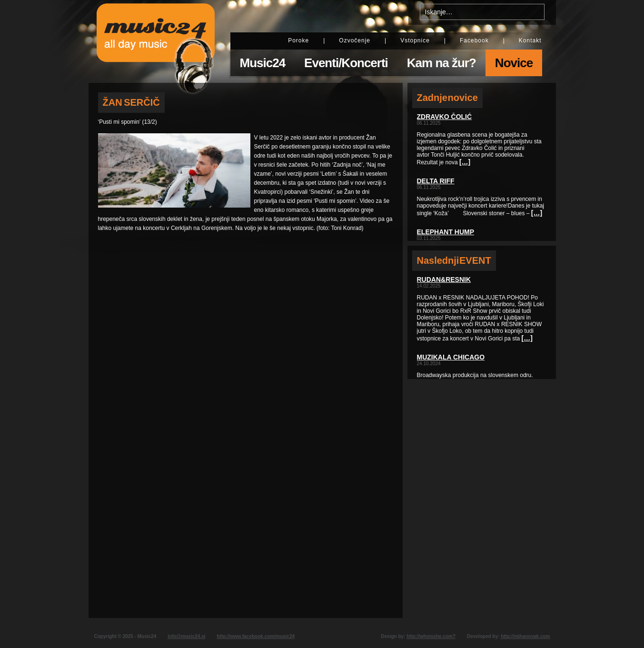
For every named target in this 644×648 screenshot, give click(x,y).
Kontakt (530, 40)
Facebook (474, 40)
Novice (514, 63)
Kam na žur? (441, 63)
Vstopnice (415, 40)
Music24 (263, 63)
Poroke (298, 40)
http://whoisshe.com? (431, 636)
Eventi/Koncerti (346, 63)
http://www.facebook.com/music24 (256, 636)
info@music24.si (186, 636)
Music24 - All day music (156, 41)
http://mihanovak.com (525, 636)
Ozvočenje (355, 40)
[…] (465, 162)
